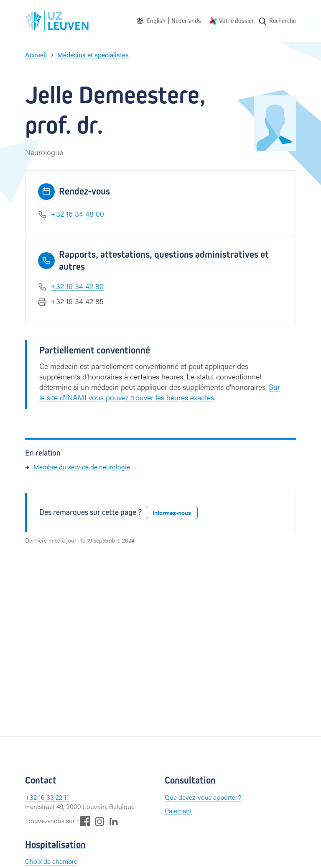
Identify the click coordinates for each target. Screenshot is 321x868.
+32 (32, 797)
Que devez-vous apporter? (203, 797)
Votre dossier (237, 21)
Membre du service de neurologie (82, 467)
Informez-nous (172, 512)
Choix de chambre (51, 861)
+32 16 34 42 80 (77, 286)
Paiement (178, 810)
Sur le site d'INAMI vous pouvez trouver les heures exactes (160, 392)
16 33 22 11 (54, 797)
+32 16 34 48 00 (77, 214)
